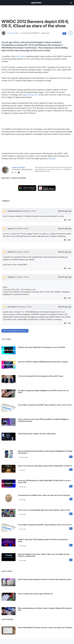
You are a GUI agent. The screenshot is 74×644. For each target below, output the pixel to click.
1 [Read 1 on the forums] (71, 499)
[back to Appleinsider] (36, 3)
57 (64, 33)
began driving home (31, 95)
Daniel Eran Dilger (13, 33)
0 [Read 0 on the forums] (71, 457)
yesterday (51, 158)
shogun (10, 229)
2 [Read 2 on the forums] (71, 528)
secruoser (11, 277)
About (65, 211)
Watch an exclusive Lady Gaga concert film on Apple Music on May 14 (45, 466)
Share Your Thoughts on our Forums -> (15, 331)
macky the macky (13, 211)
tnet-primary (12, 307)
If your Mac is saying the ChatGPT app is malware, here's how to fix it (45, 525)
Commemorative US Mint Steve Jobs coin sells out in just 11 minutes (44, 495)
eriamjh (10, 252)
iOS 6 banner (21, 56)
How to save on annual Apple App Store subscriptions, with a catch (44, 510)
